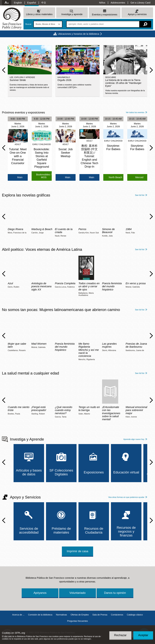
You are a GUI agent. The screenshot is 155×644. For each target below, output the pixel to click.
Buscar (28, 24)
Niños (102, 3)
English (18, 3)
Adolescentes (118, 3)
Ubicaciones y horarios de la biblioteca (79, 34)
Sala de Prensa (100, 615)
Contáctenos (117, 615)
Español (32, 3)
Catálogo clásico (135, 615)
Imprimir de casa (77, 551)
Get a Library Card (140, 3)
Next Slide (151, 70)
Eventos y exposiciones (105, 15)
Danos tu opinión (115, 593)
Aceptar (143, 635)
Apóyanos (40, 593)
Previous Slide (4, 70)
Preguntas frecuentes (77, 621)
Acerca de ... (18, 615)
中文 (44, 3)
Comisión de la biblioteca (40, 615)
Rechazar (120, 635)
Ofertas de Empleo (80, 615)
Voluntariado (77, 593)
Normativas (61, 615)
